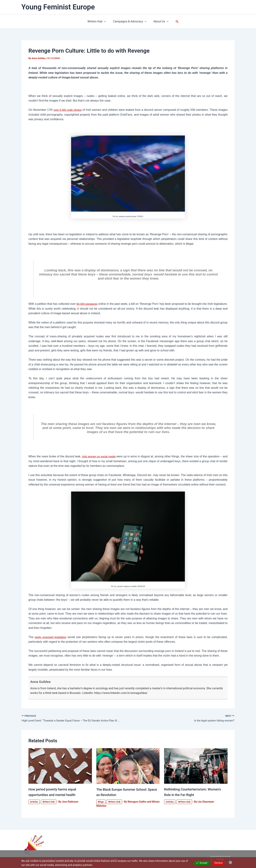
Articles (34, 802)
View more (99, 865)
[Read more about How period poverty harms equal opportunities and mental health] (60, 766)
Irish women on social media (101, 456)
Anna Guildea (43, 681)
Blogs (101, 802)
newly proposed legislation (51, 637)
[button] (106, 22)
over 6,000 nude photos (68, 110)
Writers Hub (98, 22)
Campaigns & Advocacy (130, 22)
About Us (160, 22)
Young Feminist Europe (58, 7)
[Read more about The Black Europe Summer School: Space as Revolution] (128, 766)
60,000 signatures (92, 304)
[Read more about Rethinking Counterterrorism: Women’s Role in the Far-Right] (196, 766)
